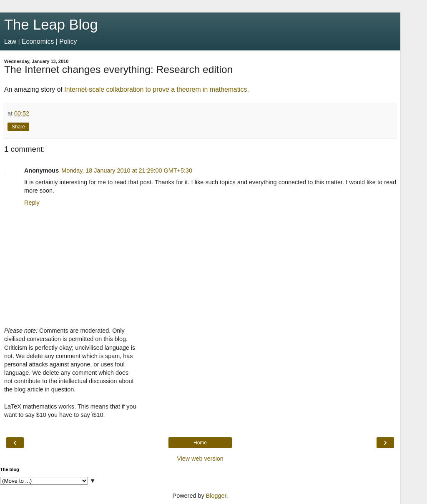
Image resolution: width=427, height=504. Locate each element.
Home (200, 443)
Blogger (216, 496)
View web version (200, 459)
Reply (32, 203)
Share (18, 127)
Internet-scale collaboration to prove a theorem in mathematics (156, 89)
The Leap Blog (51, 25)
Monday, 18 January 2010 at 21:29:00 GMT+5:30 (127, 171)
